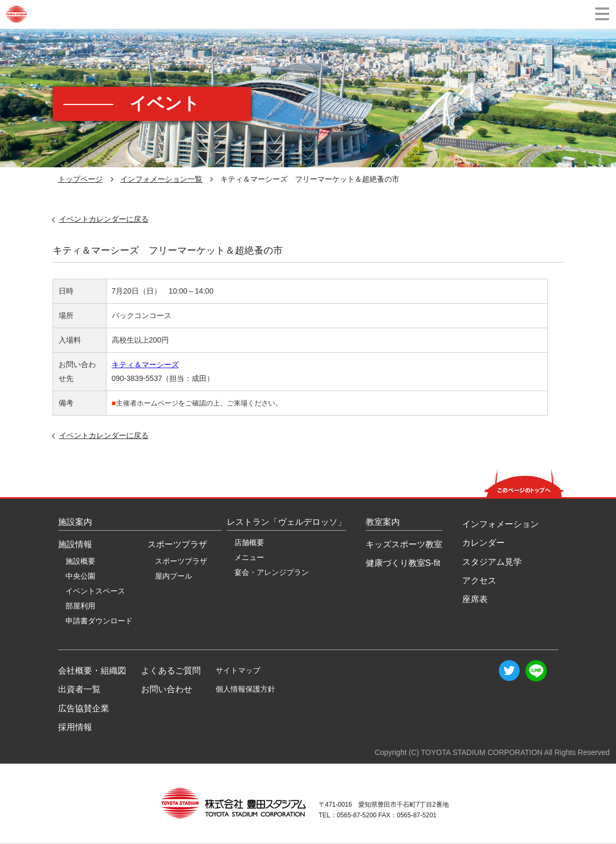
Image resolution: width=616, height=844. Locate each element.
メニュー (249, 557)
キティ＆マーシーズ (145, 364)
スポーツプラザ (181, 561)
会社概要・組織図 (92, 671)
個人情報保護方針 (245, 689)
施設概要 (80, 561)
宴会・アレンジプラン (272, 572)
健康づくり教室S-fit (403, 563)
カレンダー (483, 543)
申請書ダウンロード (99, 621)
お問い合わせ (167, 689)
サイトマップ (238, 670)
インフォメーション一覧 (161, 179)
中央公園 (80, 576)
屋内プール (174, 576)
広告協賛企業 (84, 708)
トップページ (80, 179)
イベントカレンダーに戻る (104, 219)
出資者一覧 (79, 689)
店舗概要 (249, 542)
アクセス (479, 581)
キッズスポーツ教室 (404, 544)
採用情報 (75, 727)
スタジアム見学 (492, 562)
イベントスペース (95, 591)
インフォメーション (500, 524)
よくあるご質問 (171, 671)
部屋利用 (80, 606)
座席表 (475, 599)
